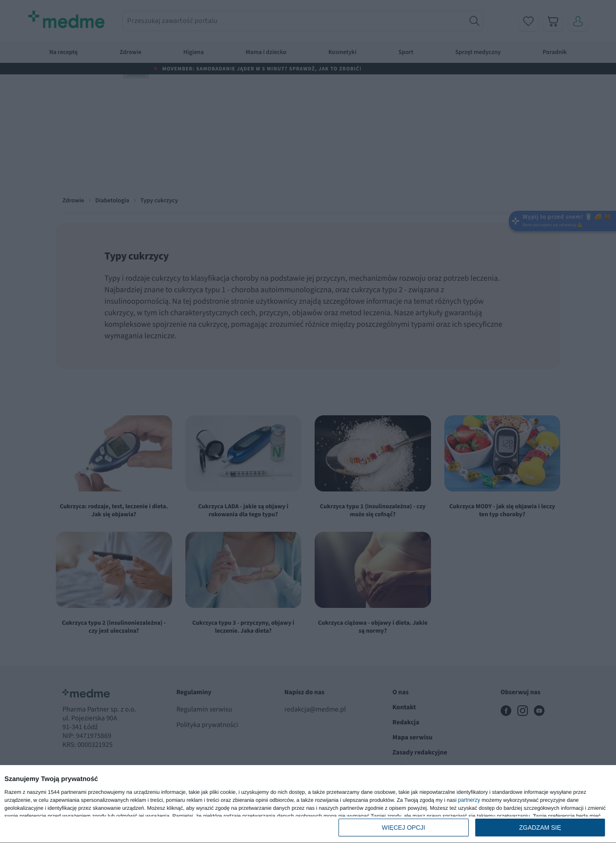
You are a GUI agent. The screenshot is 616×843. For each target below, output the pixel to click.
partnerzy (469, 800)
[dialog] (308, 804)
